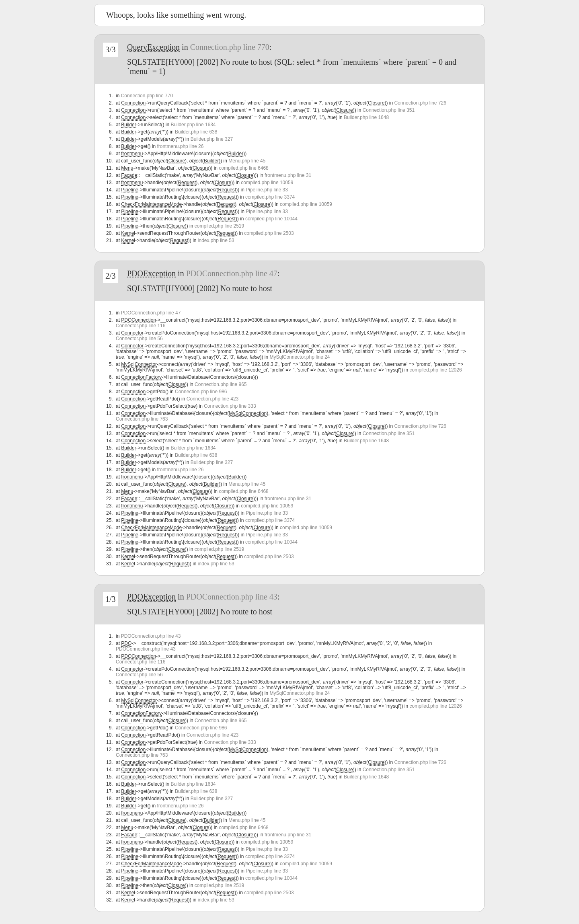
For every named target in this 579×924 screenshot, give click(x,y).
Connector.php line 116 (141, 326)
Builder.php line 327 (212, 139)
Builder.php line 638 (196, 132)
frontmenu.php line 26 (180, 146)
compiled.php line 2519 (219, 226)
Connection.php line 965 (221, 384)
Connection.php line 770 (230, 47)
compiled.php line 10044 (271, 219)
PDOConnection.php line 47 (232, 273)
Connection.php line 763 (142, 419)
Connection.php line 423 (213, 399)
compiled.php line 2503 (269, 233)
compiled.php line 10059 (267, 183)
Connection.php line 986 (201, 392)
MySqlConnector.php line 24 (300, 357)
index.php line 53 (216, 240)
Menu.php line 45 (247, 161)
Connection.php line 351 (389, 110)
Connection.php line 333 (230, 406)
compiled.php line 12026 (436, 370)
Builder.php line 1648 (366, 117)
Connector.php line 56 (139, 339)
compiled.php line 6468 (243, 168)
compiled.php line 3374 (270, 197)
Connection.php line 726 (420, 103)
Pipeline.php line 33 (267, 190)
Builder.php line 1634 (193, 125)
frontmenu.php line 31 (288, 175)
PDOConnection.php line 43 (232, 597)
